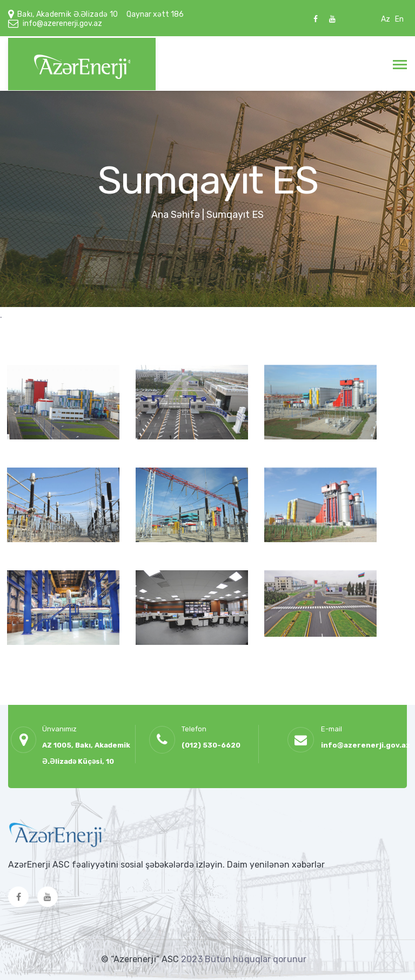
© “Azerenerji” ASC (141, 959)
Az (386, 19)
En (399, 19)
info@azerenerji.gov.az (62, 24)
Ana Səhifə (176, 215)
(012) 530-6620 (211, 745)
